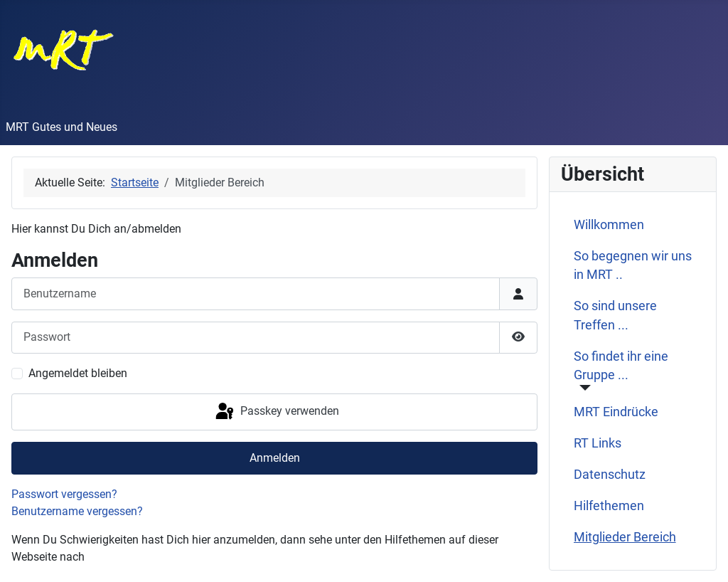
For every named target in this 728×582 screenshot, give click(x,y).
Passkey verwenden (276, 412)
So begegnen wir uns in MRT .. (633, 265)
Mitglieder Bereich (625, 537)
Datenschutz (610, 475)
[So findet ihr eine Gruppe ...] (583, 388)
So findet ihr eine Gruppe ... (621, 366)
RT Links (598, 443)
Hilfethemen (609, 506)
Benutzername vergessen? (77, 511)
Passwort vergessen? (64, 494)
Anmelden (275, 458)
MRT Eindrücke (616, 412)
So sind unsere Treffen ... (615, 315)
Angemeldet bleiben (78, 373)
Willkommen (609, 225)
